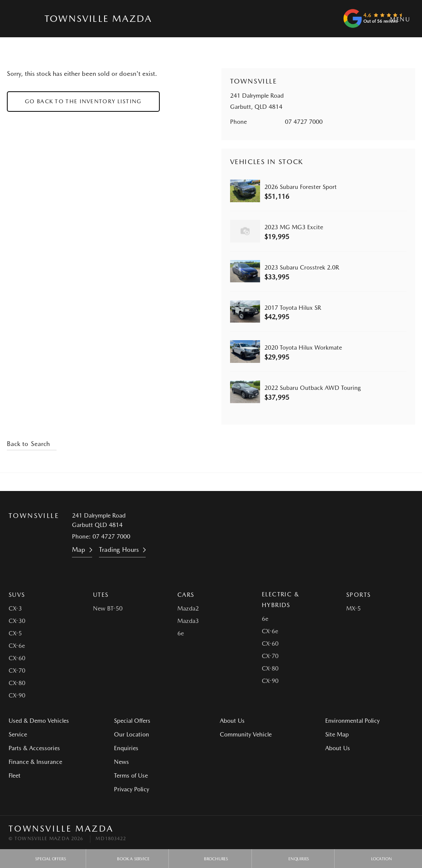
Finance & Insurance (35, 762)
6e (181, 633)
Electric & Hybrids (280, 600)
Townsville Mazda (98, 18)
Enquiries (126, 748)
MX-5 (353, 608)
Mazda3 (188, 621)
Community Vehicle (246, 734)
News (121, 762)
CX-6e (17, 646)
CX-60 (17, 658)
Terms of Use (131, 775)
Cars (186, 595)
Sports (358, 595)
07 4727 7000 (304, 122)
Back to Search (28, 444)
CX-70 (17, 670)
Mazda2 (188, 608)
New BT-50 (108, 608)
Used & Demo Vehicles (39, 721)
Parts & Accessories (34, 748)
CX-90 (17, 695)
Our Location (132, 734)
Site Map (337, 734)
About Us (232, 721)
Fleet (15, 775)
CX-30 (17, 621)
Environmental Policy (352, 721)
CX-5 (15, 633)
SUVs (17, 595)
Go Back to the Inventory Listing (83, 101)
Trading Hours (119, 550)
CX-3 (15, 608)
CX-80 (17, 683)
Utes (101, 595)
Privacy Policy (132, 789)
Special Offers (132, 721)
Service (18, 734)
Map (79, 550)
